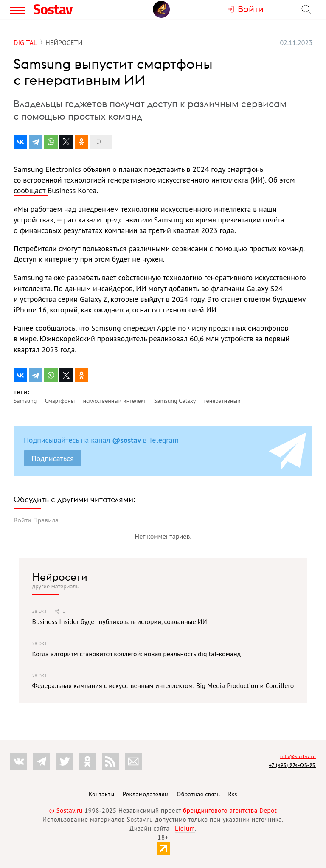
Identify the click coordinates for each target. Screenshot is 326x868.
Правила (46, 520)
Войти (22, 520)
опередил (139, 328)
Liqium (185, 828)
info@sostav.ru (298, 756)
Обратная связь (199, 794)
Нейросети (60, 577)
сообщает (31, 190)
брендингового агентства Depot (230, 810)
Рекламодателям (146, 794)
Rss (233, 794)
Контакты (102, 794)
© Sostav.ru (66, 810)
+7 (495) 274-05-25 (292, 765)
